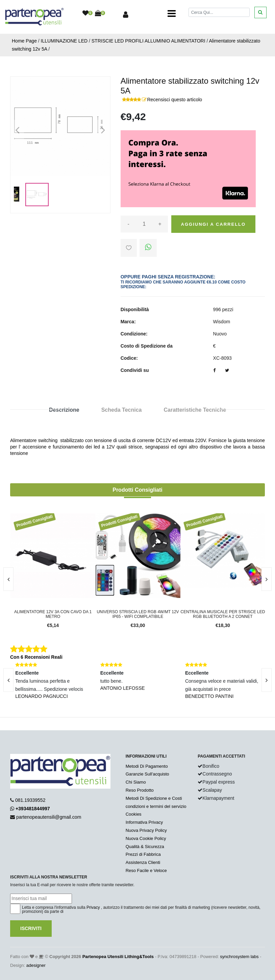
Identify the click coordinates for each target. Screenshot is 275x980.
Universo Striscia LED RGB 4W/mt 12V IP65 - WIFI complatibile (138, 614)
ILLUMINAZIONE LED (64, 41)
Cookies (134, 814)
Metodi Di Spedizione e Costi (154, 798)
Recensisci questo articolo (174, 100)
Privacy (93, 907)
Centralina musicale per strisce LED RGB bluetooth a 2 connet (223, 614)
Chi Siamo (136, 782)
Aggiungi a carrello (214, 224)
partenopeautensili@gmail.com (49, 817)
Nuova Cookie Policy (146, 838)
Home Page (24, 41)
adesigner (36, 965)
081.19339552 (30, 800)
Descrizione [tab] (64, 410)
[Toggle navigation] (172, 13)
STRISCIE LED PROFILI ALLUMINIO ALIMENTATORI (148, 41)
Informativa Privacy (144, 822)
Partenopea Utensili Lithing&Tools (118, 957)
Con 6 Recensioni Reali (36, 657)
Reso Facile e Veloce (146, 870)
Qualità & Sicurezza (145, 847)
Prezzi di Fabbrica (143, 854)
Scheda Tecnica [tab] (122, 410)
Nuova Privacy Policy (146, 830)
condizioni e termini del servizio (156, 806)
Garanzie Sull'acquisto (147, 774)
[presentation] (267, 579)
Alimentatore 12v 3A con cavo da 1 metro (53, 614)
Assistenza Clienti (143, 862)
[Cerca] (219, 12)
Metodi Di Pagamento (147, 766)
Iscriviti (31, 928)
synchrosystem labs (239, 957)
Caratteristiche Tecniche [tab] (195, 410)
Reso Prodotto (140, 790)
